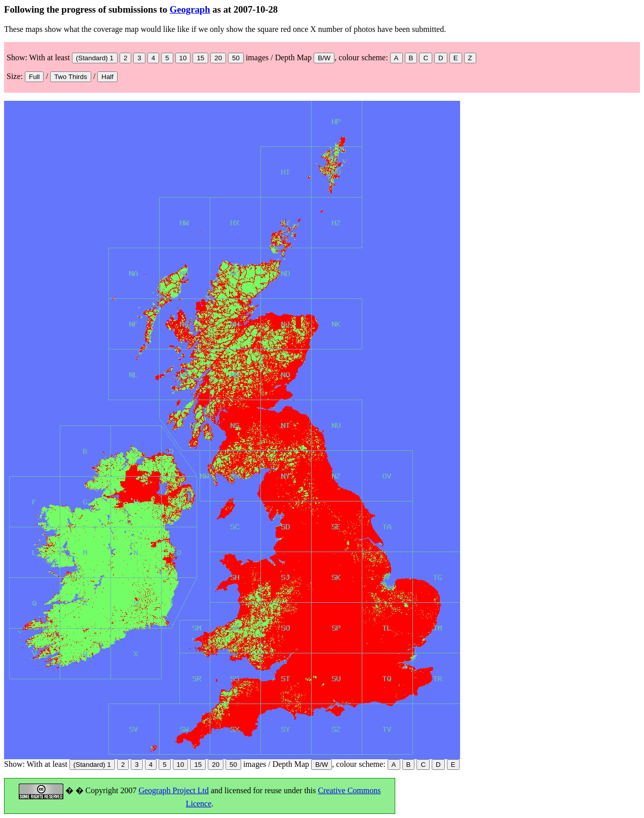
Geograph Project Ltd (174, 790)
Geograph (190, 9)
